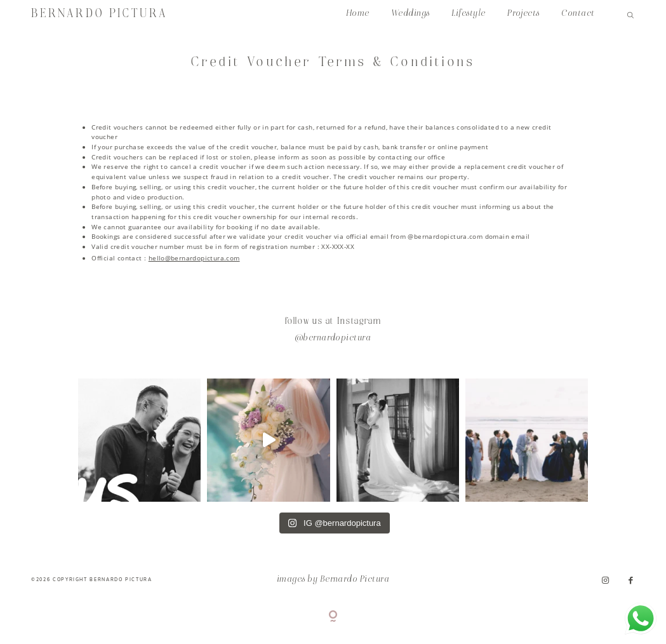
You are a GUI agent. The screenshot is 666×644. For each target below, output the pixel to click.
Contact (578, 14)
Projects (523, 14)
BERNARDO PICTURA (99, 14)
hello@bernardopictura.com (194, 258)
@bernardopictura (333, 339)
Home (358, 14)
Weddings (410, 14)
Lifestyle (468, 14)
